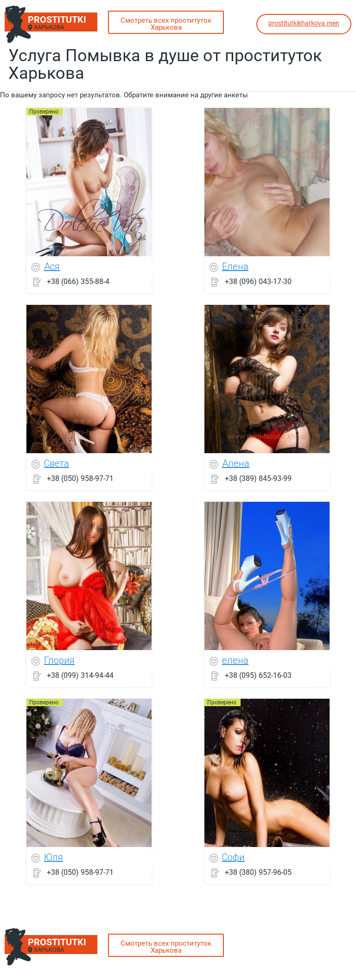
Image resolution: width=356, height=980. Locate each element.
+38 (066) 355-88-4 (78, 281)
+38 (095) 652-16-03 (258, 675)
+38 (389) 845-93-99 (258, 478)
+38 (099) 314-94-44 (80, 675)
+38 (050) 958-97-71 (80, 478)
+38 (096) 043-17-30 (258, 281)
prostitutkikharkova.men (304, 23)
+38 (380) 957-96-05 (258, 872)
